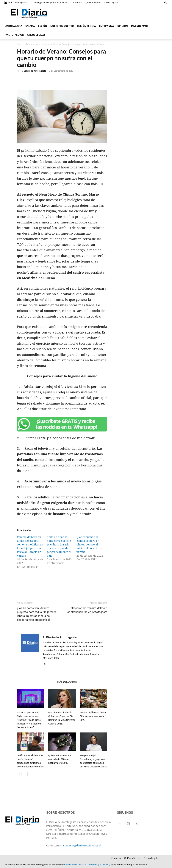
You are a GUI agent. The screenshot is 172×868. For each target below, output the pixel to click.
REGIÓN (43, 26)
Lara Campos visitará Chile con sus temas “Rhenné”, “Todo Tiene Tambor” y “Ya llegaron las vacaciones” (29, 720)
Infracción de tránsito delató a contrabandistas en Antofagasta (87, 610)
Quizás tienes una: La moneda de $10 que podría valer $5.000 (60, 759)
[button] (165, 3)
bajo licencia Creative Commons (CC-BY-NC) (87, 865)
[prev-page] (19, 774)
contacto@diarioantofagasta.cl (82, 845)
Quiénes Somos (93, 3)
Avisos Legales (111, 3)
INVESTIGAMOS (140, 26)
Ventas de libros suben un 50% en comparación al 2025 (93, 716)
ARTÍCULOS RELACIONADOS (36, 682)
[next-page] (25, 774)
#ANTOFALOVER (15, 35)
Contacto (78, 3)
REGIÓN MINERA (86, 26)
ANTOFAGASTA (14, 26)
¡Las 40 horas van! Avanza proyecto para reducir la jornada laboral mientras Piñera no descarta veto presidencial (37, 614)
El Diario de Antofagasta (34, 71)
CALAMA (30, 26)
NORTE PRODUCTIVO (62, 26)
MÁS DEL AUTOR (67, 682)
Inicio (20, 44)
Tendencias (32, 44)
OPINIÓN (123, 26)
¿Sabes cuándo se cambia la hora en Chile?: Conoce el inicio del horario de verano (89, 545)
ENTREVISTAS (107, 26)
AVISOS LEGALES (36, 35)
